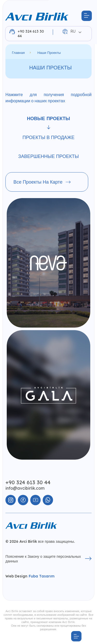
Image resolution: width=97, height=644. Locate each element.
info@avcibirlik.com (25, 488)
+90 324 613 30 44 (27, 34)
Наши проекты (49, 53)
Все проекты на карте (42, 182)
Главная (18, 53)
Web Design (30, 576)
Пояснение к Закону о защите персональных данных (48, 559)
